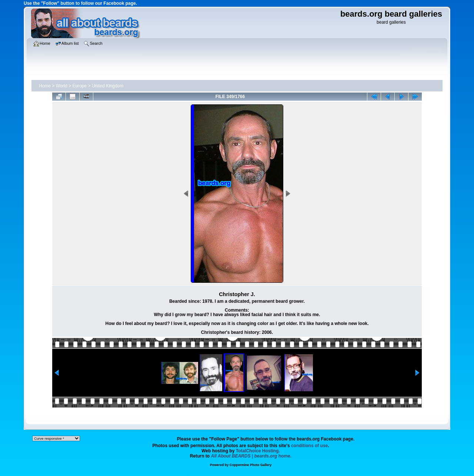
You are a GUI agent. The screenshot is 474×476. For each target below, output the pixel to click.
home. (251, 456)
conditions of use (309, 446)
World (62, 86)
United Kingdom (108, 86)
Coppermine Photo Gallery (251, 465)
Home (45, 86)
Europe (80, 86)
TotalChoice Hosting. (258, 451)
